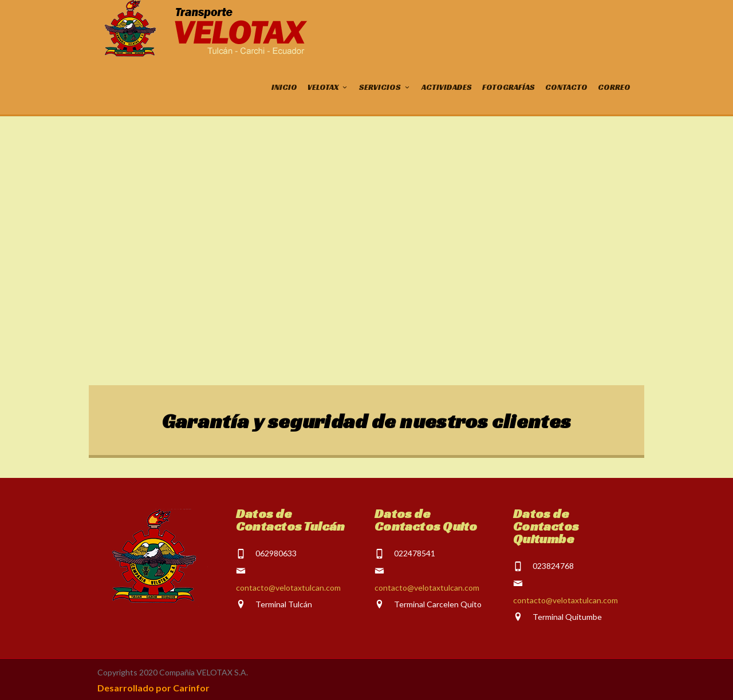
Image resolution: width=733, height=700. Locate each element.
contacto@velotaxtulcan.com (288, 588)
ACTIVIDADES (447, 87)
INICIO (284, 87)
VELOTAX (328, 87)
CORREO (614, 87)
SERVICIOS (385, 87)
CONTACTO (566, 87)
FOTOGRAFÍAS (509, 87)
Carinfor (191, 688)
